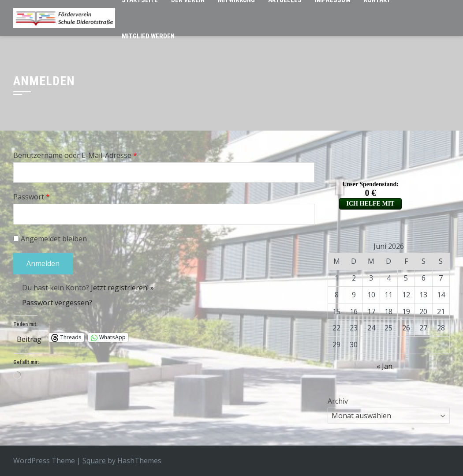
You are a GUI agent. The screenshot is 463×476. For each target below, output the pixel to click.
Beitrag (29, 338)
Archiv (338, 401)
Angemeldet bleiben (50, 239)
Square (94, 461)
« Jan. (385, 366)
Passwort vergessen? (57, 303)
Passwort (32, 197)
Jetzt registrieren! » (122, 288)
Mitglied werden (148, 36)
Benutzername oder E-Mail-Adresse (75, 155)
